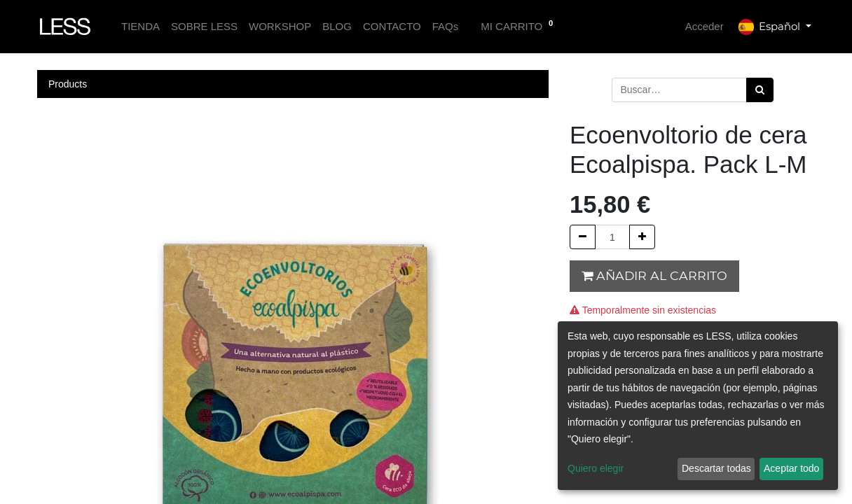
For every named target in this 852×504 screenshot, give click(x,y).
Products (68, 84)
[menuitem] (140, 27)
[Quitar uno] (583, 237)
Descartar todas (716, 468)
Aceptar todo (791, 468)
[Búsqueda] (760, 90)
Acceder (705, 26)
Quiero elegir (596, 468)
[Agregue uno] (642, 237)
